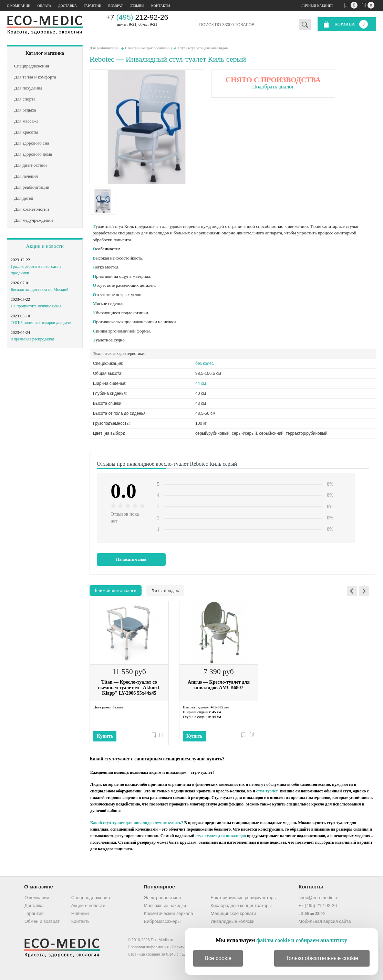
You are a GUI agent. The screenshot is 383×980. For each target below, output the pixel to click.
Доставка (68, 6)
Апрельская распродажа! (32, 339)
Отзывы (137, 6)
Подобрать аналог (273, 87)
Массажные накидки (165, 905)
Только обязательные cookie (322, 958)
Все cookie (218, 958)
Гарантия (34, 913)
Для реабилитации (105, 48)
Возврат (115, 6)
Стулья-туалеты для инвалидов (203, 48)
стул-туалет (267, 791)
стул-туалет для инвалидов (221, 836)
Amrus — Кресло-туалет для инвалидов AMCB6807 (219, 685)
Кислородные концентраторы (241, 905)
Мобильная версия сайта (324, 921)
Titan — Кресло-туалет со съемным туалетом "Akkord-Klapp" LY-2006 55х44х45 (129, 688)
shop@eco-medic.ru (318, 898)
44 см (201, 383)
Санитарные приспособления (149, 48)
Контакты (161, 6)
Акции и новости (45, 246)
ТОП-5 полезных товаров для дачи (41, 323)
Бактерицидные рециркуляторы (244, 898)
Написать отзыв (131, 559)
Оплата (44, 6)
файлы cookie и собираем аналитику (302, 940)
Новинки (80, 913)
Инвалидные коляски (233, 921)
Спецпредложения (91, 898)
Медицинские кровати (234, 913)
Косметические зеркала (169, 913)
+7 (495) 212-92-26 (318, 905)
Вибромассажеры (162, 921)
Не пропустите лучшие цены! (37, 306)
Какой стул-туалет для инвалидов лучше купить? (137, 823)
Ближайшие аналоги (116, 591)
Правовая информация (148, 947)
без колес (204, 363)
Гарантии (92, 6)
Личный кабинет (317, 6)
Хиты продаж (165, 591)
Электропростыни (163, 898)
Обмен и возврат (42, 921)
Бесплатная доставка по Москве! (39, 289)
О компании (19, 6)
